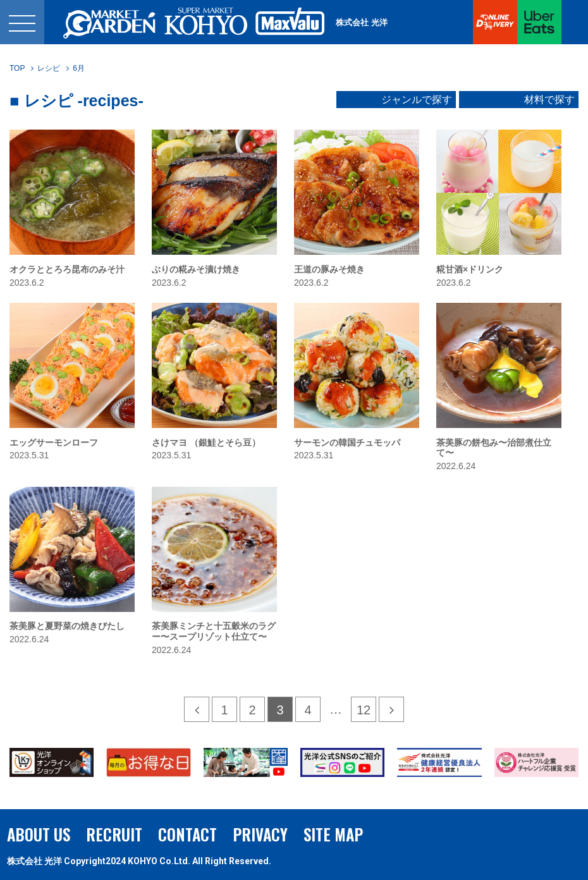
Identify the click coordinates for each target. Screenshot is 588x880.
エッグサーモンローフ (54, 443)
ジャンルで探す (417, 100)
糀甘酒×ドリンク (470, 269)
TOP (17, 68)
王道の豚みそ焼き (329, 269)
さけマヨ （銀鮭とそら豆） (206, 443)
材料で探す (549, 100)
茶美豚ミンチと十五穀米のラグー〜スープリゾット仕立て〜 (214, 631)
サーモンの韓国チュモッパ (347, 443)
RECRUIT (114, 834)
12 (364, 710)
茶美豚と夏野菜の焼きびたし (67, 626)
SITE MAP (333, 834)
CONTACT (187, 834)
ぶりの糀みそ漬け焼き (196, 269)
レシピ (49, 68)
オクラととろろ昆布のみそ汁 (67, 269)
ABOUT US (39, 834)
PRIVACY (260, 834)
